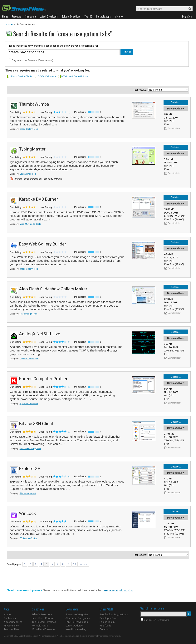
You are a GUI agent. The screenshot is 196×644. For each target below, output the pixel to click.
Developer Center (109, 618)
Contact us (10, 618)
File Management (28, 493)
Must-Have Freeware (43, 629)
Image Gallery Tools (29, 129)
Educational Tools (28, 174)
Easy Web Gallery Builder (43, 244)
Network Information (29, 359)
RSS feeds (105, 626)
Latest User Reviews (43, 618)
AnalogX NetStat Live (40, 334)
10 (75, 564)
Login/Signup (107, 622)
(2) (69, 112)
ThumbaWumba (34, 104)
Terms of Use (11, 629)
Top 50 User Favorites (44, 622)
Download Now (176, 109)
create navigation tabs (118, 590)
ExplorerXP (30, 469)
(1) (69, 387)
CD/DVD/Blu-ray (47, 76)
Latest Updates (74, 626)
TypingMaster (32, 149)
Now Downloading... (77, 629)
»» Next (84, 564)
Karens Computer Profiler (43, 379)
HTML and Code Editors (75, 76)
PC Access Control (28, 538)
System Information (29, 404)
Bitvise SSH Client (36, 424)
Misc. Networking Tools (30, 448)
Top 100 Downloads (77, 622)
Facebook (105, 629)
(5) (69, 477)
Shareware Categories (78, 618)
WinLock (27, 513)
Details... (176, 102)
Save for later (174, 128)
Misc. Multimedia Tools (30, 224)
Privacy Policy (11, 626)
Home (9, 24)
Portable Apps (40, 626)
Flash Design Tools (22, 76)
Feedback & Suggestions (114, 614)
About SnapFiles (13, 622)
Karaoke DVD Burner (38, 199)
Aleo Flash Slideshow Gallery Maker (53, 289)
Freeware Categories (77, 614)
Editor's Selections (42, 614)
